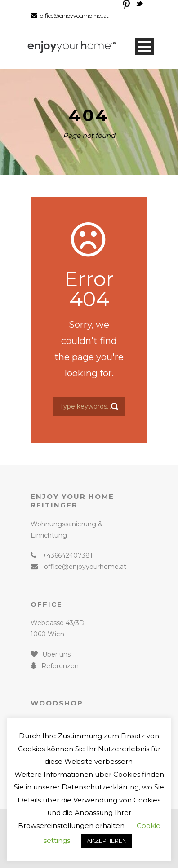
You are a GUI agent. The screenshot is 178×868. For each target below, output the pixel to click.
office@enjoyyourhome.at (85, 567)
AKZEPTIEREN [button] (107, 841)
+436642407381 (68, 555)
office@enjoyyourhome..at (74, 15)
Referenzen (60, 666)
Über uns (56, 654)
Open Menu (145, 46)
